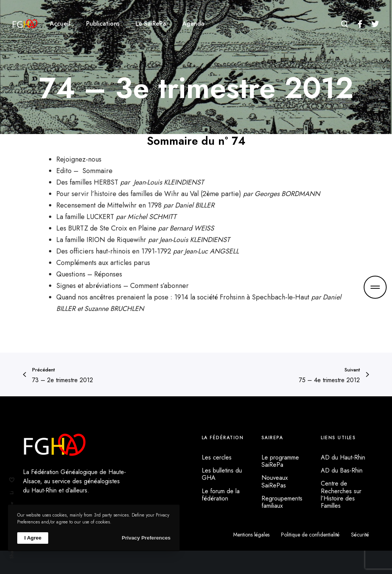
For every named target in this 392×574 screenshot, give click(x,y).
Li (12, 493)
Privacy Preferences (146, 538)
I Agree (33, 538)
